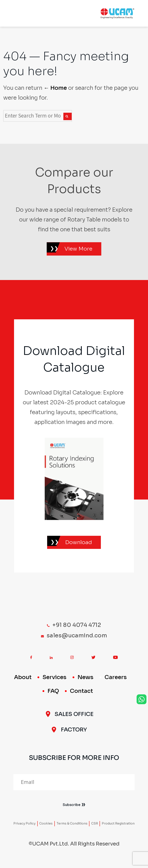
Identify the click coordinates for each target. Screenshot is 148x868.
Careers (116, 682)
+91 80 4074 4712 (77, 630)
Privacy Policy (24, 828)
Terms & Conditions (72, 828)
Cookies (46, 828)
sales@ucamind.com (77, 640)
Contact (81, 696)
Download (79, 546)
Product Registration (118, 828)
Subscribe (72, 809)
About (23, 682)
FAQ (53, 696)
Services (54, 682)
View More (79, 250)
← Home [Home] (55, 88)
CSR (95, 828)
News (86, 682)
